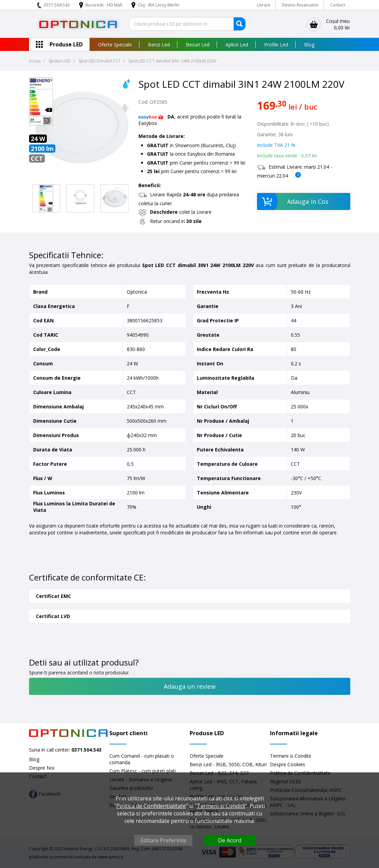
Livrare (264, 5)
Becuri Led (198, 45)
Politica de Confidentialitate (151, 806)
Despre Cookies (288, 764)
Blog (309, 45)
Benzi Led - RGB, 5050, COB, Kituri (228, 764)
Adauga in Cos (293, 201)
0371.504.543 (57, 5)
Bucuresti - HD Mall (104, 5)
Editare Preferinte (163, 840)
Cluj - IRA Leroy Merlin (159, 5)
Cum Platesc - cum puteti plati (143, 771)
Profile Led (276, 45)
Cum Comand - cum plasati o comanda (142, 759)
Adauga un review (190, 686)
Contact (338, 5)
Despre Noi (42, 768)
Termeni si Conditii (290, 756)
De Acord (230, 840)
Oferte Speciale (115, 45)
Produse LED (66, 44)
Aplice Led (237, 45)
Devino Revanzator (300, 5)
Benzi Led (159, 45)
